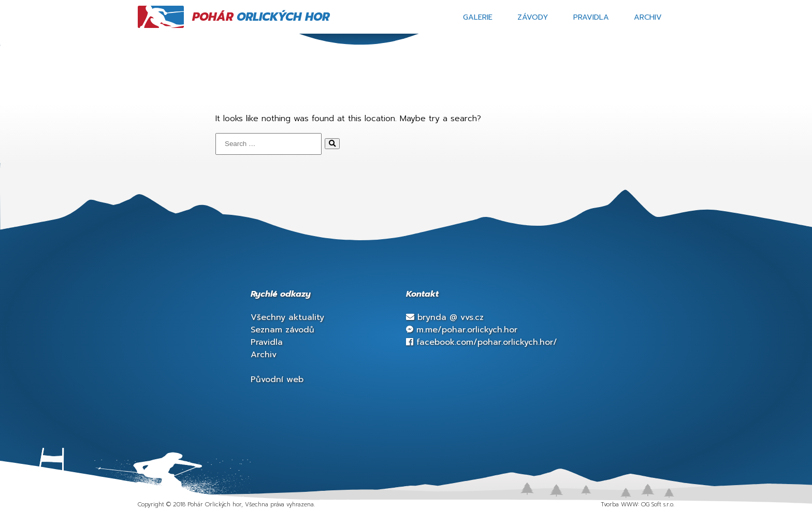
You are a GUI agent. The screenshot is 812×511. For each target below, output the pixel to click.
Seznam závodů (282, 330)
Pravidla (591, 17)
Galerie (478, 17)
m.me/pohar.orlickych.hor (462, 330)
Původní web (277, 379)
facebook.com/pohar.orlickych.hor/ (482, 342)
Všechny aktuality (287, 317)
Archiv (648, 17)
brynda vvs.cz (445, 317)
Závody (533, 17)
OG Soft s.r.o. (658, 505)
